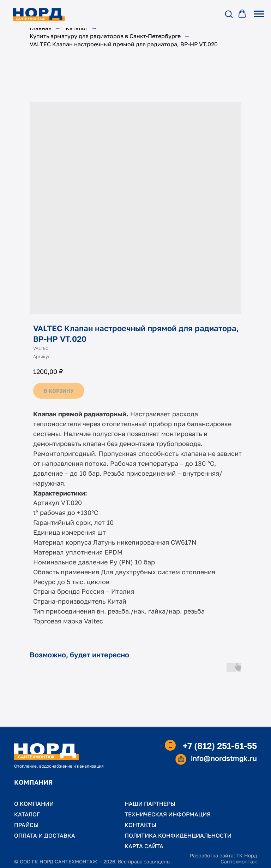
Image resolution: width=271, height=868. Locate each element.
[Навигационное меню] (259, 14)
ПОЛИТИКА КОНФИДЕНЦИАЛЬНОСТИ (178, 835)
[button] (229, 14)
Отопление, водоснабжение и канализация (59, 766)
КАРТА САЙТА (144, 846)
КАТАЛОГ (27, 814)
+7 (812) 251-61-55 (220, 746)
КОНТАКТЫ (140, 825)
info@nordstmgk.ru (224, 758)
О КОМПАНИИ (34, 804)
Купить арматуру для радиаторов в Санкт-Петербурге (105, 36)
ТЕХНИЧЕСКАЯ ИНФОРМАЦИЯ (168, 814)
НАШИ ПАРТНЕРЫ (150, 804)
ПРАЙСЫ (26, 825)
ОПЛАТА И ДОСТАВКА (45, 835)
